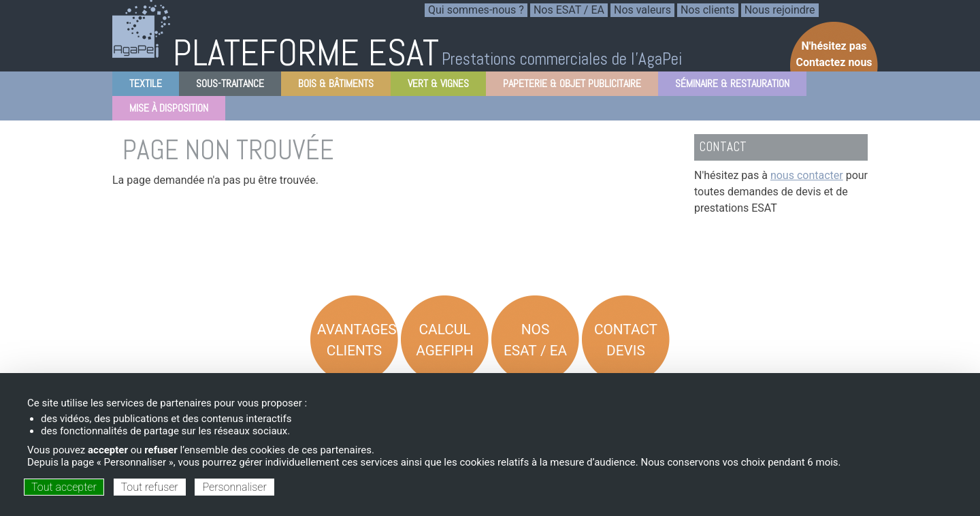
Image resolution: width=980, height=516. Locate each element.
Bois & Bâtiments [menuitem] (332, 86)
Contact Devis (626, 340)
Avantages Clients (357, 340)
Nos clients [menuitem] (708, 10)
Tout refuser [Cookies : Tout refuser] (150, 487)
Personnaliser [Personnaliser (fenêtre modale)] (234, 487)
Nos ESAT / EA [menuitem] (569, 10)
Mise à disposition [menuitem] (165, 111)
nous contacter (807, 175)
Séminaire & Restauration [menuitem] (728, 86)
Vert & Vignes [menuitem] (434, 86)
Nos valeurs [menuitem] (642, 10)
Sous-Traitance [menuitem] (226, 86)
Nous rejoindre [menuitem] (780, 10)
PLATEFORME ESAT (306, 53)
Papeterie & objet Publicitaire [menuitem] (568, 86)
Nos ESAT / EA (535, 340)
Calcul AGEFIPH (445, 340)
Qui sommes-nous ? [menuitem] (476, 10)
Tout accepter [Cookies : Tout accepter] (64, 487)
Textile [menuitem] (142, 86)
